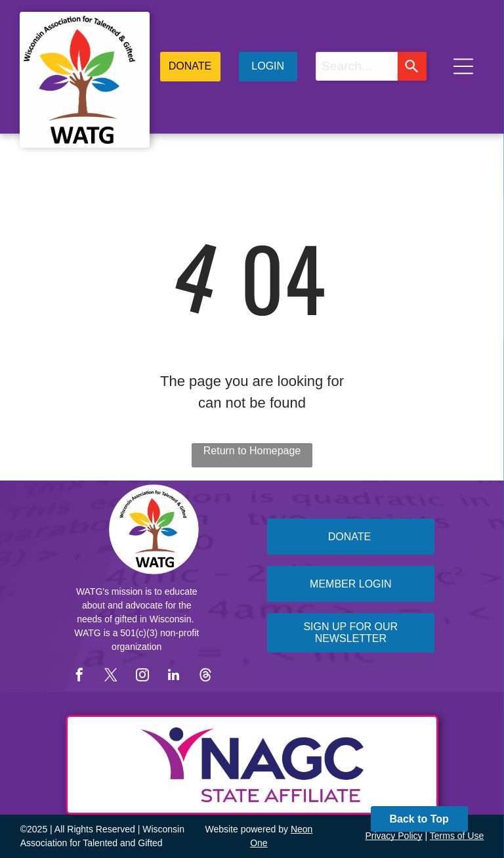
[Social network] (205, 676)
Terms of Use (457, 836)
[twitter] (111, 676)
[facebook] (79, 676)
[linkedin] (174, 676)
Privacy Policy (393, 836)
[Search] (412, 66)
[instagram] (142, 676)
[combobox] (357, 66)
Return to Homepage (252, 451)
